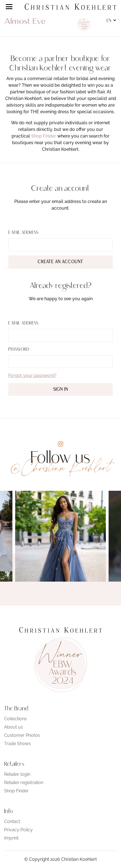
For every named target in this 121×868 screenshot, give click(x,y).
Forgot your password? (32, 375)
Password (19, 350)
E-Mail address (23, 233)
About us (14, 727)
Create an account (60, 262)
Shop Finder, (44, 136)
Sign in (61, 390)
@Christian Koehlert (61, 468)
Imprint (11, 838)
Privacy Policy (18, 830)
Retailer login (17, 774)
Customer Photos (22, 735)
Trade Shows (18, 744)
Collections (15, 719)
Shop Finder (16, 791)
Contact (12, 821)
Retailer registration (24, 783)
